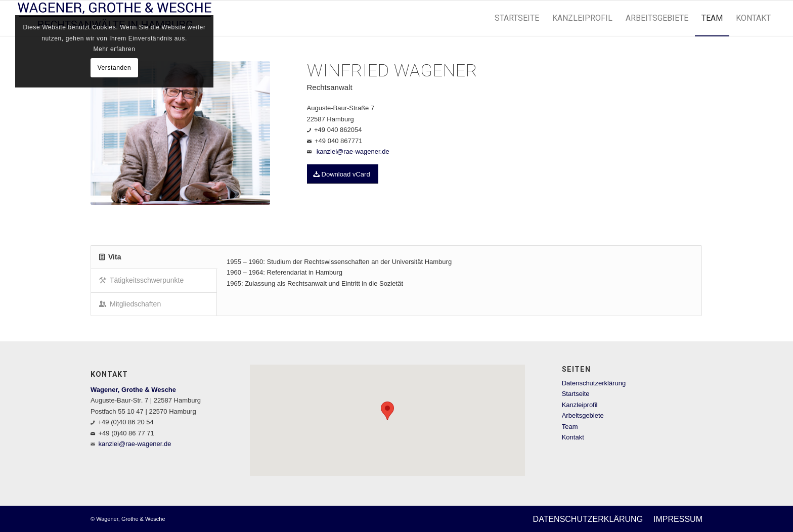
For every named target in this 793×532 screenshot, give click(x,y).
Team (570, 427)
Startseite (576, 394)
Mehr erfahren (114, 49)
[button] (387, 411)
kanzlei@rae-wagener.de (353, 151)
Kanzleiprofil (580, 405)
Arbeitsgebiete (583, 415)
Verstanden (115, 68)
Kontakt (573, 437)
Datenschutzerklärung (594, 383)
